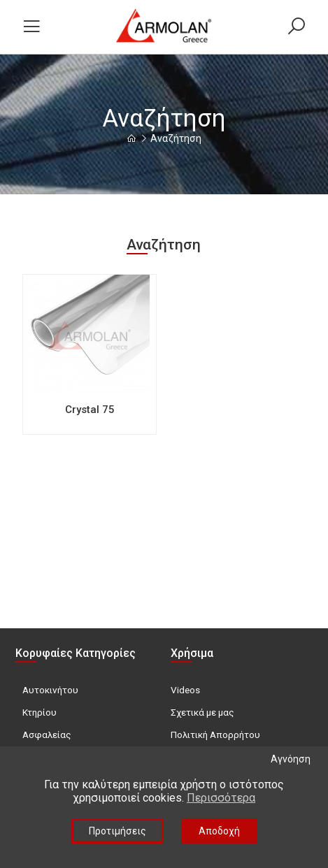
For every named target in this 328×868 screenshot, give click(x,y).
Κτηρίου (40, 712)
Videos (185, 690)
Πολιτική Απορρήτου (215, 735)
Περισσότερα (221, 798)
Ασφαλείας (47, 735)
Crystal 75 (90, 410)
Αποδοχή (219, 831)
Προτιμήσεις (117, 831)
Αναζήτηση (176, 138)
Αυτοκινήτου (50, 690)
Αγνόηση (291, 759)
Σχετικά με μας (202, 712)
